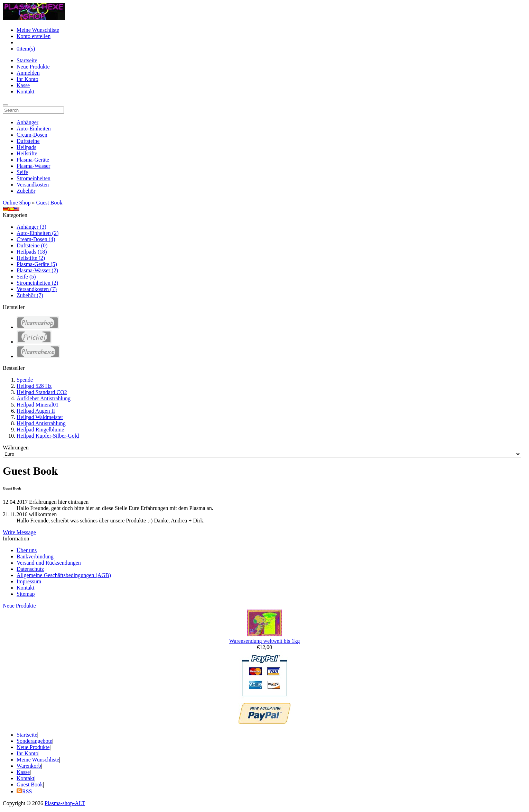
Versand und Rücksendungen (49, 563)
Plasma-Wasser (33, 166)
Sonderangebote (34, 741)
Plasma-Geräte (33, 160)
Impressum (29, 581)
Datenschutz (30, 569)
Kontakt (26, 92)
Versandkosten (33, 185)
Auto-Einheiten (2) (38, 233)
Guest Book (49, 203)
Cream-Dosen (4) (36, 239)
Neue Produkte (33, 67)
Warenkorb (29, 766)
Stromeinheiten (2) (37, 283)
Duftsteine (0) (32, 245)
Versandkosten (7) (37, 289)
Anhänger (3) (31, 227)
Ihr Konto (27, 79)
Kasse (23, 85)
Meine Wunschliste (38, 30)
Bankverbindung (35, 556)
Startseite (27, 60)
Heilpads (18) (32, 252)
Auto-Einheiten (34, 129)
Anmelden (28, 73)
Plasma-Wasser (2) (37, 270)
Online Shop (17, 203)
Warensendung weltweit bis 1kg (264, 641)
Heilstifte (27, 153)
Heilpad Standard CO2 (42, 392)
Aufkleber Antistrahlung (44, 398)
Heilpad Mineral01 (38, 405)
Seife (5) (26, 277)
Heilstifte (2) (31, 258)
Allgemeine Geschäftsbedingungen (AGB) (64, 575)
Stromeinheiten (34, 178)
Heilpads (26, 147)
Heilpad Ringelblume (40, 430)
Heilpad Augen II (36, 411)
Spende (25, 380)
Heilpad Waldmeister (40, 417)
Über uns (27, 550)
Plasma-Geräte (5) (37, 264)
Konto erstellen (34, 36)
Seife (22, 172)
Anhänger (27, 122)
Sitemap (26, 594)
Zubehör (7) (30, 295)
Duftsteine (28, 141)
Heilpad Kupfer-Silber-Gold (48, 436)
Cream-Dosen (32, 135)
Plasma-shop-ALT (65, 803)
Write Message (19, 532)
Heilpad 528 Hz (34, 386)
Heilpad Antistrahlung (41, 423)
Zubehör (26, 191)
